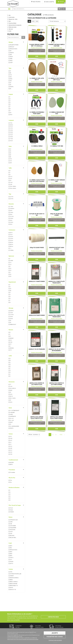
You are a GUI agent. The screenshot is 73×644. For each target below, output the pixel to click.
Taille (10, 168)
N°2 (11, 350)
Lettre (10, 356)
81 (10, 71)
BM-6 (11, 552)
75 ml (11, 235)
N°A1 (11, 446)
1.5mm (11, 207)
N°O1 (11, 452)
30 (10, 321)
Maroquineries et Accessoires (15, 25)
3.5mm (11, 218)
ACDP (11, 63)
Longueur (11, 120)
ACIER (11, 414)
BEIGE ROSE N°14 (14, 586)
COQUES (12, 512)
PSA (11, 548)
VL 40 (11, 182)
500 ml (11, 246)
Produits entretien (12, 23)
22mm (11, 319)
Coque (11, 510)
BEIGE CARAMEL (14, 584)
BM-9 (11, 556)
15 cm (11, 135)
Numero (11, 330)
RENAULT (12, 47)
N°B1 (11, 448)
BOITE (11, 464)
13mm (11, 133)
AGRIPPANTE (13, 416)
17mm (11, 139)
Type (10, 68)
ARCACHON (13, 530)
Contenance (12, 230)
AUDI (11, 534)
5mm (11, 224)
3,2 (11, 274)
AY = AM (12, 420)
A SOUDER (12, 412)
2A (11, 289)
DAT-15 (11, 564)
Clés (9, 15)
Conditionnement (13, 460)
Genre (10, 408)
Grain (10, 146)
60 (10, 155)
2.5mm (11, 212)
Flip (11, 482)
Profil (10, 543)
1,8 (11, 265)
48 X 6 (11, 396)
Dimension (12, 382)
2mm (11, 211)
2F (10, 392)
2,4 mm (12, 197)
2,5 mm (12, 199)
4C (11, 83)
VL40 (11, 184)
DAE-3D (12, 562)
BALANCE (12, 536)
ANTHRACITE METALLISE (16, 574)
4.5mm (11, 222)
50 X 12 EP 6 (13, 398)
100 (11, 159)
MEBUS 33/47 (13, 325)
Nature (11, 517)
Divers (10, 31)
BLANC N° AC (13, 590)
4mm (11, 220)
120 (11, 161)
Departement (12, 282)
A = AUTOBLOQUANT (15, 411)
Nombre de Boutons (14, 488)
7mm (11, 123)
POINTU (12, 428)
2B (10, 291)
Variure (11, 434)
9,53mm (12, 311)
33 (10, 323)
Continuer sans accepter (55, 640)
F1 (10, 336)
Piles (10, 21)
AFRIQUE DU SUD (14, 520)
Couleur (11, 569)
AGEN (11, 522)
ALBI (11, 524)
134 (11, 75)
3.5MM (11, 261)
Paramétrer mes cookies (55, 637)
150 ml (11, 241)
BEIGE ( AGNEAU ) (14, 582)
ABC (11, 55)
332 (11, 77)
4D (11, 85)
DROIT (11, 422)
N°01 (11, 440)
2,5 (11, 180)
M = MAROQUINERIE (14, 426)
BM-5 (11, 546)
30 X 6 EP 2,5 (13, 388)
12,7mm (12, 315)
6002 (11, 79)
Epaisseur (11, 256)
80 (10, 157)
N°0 (11, 340)
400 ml (11, 244)
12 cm (11, 129)
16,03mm (12, 209)
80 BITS (12, 87)
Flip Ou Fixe (12, 478)
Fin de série (12, 472)
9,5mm (11, 125)
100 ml (11, 237)
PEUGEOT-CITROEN (14, 45)
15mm (11, 137)
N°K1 (11, 450)
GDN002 (12, 348)
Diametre (11, 204)
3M (11, 51)
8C (11, 89)
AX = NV (12, 418)
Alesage (11, 308)
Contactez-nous (53, 617)
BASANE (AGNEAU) (14, 578)
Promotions (12, 470)
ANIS (11, 572)
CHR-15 (12, 558)
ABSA (11, 59)
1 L (11, 248)
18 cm (11, 141)
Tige (10, 194)
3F (10, 400)
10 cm (11, 127)
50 (10, 153)
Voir (37, 56)
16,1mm (12, 216)
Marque (11, 42)
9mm (11, 115)
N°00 (11, 342)
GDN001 (12, 338)
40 (10, 151)
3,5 (11, 276)
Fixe (11, 480)
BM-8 (11, 554)
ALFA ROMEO (13, 526)
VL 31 (11, 177)
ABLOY (11, 57)
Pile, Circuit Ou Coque (15, 505)
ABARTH (12, 53)
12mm (11, 131)
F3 (10, 424)
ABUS (11, 61)
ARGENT (12, 576)
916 (61, 435)
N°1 (11, 344)
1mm (11, 386)
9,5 (11, 113)
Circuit (11, 508)
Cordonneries (11, 17)
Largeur (11, 94)
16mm (11, 317)
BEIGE (11, 580)
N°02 (11, 454)
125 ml (11, 239)
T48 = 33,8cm (13, 186)
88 (10, 73)
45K (11, 81)
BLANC (11, 588)
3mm (11, 214)
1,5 (11, 263)
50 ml (11, 233)
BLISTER (12, 463)
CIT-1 (11, 560)
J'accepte (55, 633)
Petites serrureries (12, 27)
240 (11, 163)
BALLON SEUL (13, 538)
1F (10, 384)
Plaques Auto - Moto (13, 19)
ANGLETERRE (13, 528)
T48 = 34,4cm (13, 188)
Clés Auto (11, 29)
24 (10, 149)
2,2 (11, 268)
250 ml (11, 242)
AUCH (11, 532)
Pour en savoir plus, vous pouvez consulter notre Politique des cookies (23, 639)
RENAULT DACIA (14, 49)
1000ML (12, 250)
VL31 (11, 179)
